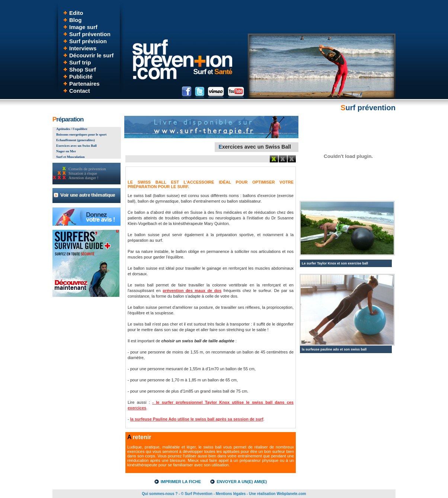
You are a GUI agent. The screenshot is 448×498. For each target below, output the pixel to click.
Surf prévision (88, 41)
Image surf (83, 27)
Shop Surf (83, 69)
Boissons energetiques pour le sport (81, 134)
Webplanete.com (291, 494)
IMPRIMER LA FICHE (181, 482)
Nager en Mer (66, 151)
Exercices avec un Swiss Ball (76, 146)
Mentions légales (231, 494)
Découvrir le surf (91, 55)
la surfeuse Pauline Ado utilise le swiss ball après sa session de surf (197, 419)
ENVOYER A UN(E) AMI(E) (242, 482)
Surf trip (80, 62)
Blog (75, 20)
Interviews (83, 48)
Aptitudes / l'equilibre (72, 129)
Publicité (81, 77)
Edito (76, 13)
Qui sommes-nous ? (160, 494)
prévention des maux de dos (192, 291)
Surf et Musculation (71, 157)
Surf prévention (90, 34)
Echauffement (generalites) (76, 140)
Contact (80, 91)
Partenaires (84, 84)
